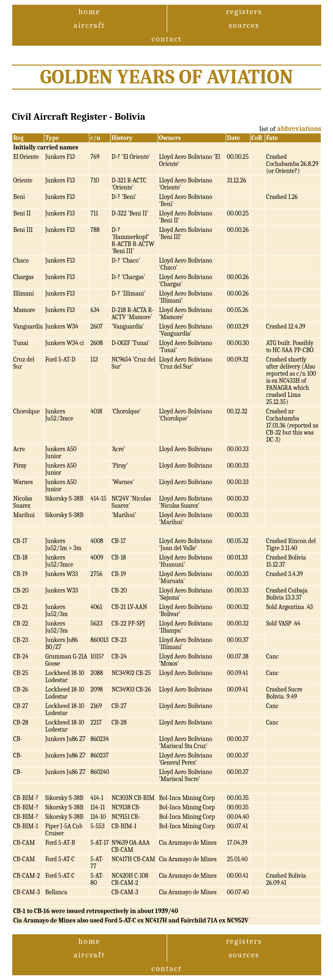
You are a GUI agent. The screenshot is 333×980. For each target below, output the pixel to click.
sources (244, 25)
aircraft (89, 25)
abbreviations (299, 129)
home (89, 12)
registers (244, 12)
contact (167, 39)
